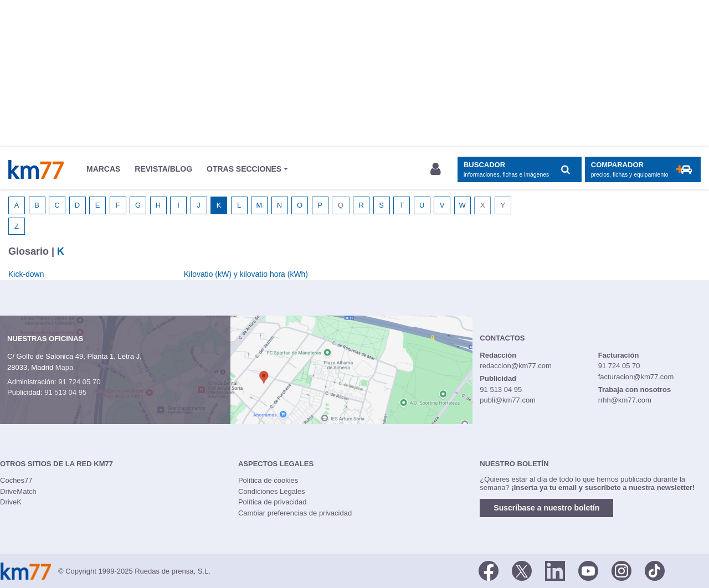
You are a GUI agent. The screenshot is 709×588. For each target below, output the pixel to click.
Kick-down (26, 274)
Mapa (65, 367)
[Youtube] (588, 570)
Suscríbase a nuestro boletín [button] (546, 508)
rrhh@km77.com (625, 400)
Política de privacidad (273, 502)
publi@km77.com (508, 400)
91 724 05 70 (79, 382)
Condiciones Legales (272, 491)
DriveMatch (18, 491)
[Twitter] (522, 570)
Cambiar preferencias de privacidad (295, 513)
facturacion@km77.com (636, 377)
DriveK (11, 502)
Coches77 (16, 480)
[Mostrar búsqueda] (519, 170)
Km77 (36, 169)
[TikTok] (655, 570)
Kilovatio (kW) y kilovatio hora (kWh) (246, 274)
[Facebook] (489, 570)
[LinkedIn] (555, 570)
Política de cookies (268, 480)
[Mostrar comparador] (643, 170)
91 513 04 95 (65, 392)
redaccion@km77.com (516, 366)
